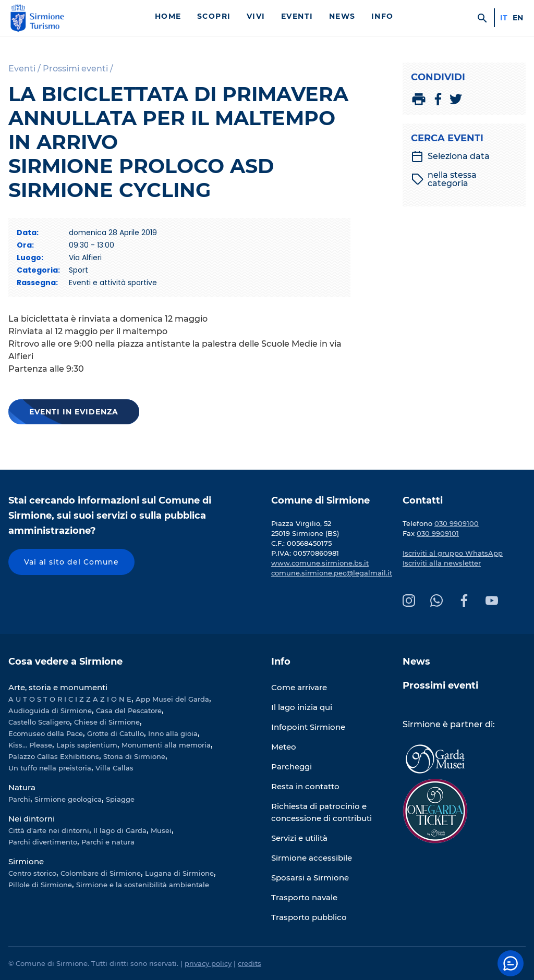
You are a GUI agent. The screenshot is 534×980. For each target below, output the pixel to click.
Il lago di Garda (120, 830)
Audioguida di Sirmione (50, 710)
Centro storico (32, 873)
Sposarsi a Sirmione (310, 878)
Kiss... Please (30, 745)
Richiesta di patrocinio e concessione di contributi (321, 812)
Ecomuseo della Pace (46, 733)
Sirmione (26, 861)
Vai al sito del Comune (71, 562)
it (504, 18)
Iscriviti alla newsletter (442, 563)
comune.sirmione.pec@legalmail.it (332, 573)
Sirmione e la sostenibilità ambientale (143, 885)
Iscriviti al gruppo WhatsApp (453, 553)
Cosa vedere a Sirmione (65, 661)
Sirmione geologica (68, 799)
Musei (161, 830)
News (342, 16)
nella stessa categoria (444, 179)
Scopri (214, 16)
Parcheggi (292, 767)
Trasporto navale (304, 897)
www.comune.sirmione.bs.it (320, 563)
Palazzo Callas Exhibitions (54, 756)
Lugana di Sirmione (179, 873)
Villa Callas (114, 768)
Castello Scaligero (39, 722)
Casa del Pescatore (129, 710)
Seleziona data (450, 156)
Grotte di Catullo (116, 733)
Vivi (256, 16)
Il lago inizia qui (302, 707)
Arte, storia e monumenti (58, 687)
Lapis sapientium (87, 745)
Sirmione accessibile (312, 858)
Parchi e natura (108, 842)
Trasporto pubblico (309, 917)
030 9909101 (438, 533)
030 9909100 (457, 523)
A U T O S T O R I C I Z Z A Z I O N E (70, 699)
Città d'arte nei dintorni (49, 830)
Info (383, 16)
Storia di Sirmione (134, 756)
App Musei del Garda (172, 699)
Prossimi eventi (440, 685)
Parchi (19, 799)
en (518, 18)
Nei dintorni (32, 819)
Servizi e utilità (299, 838)
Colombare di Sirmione (101, 873)
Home (168, 16)
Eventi (297, 16)
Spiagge (120, 799)
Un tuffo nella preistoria (50, 768)
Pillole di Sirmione (40, 885)
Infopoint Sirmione (308, 727)
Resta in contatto (305, 786)
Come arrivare (299, 687)
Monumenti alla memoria (166, 745)
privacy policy (208, 963)
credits (250, 963)
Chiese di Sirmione (107, 722)
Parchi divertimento (43, 842)
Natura (22, 787)
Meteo (284, 747)
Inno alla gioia (173, 733)
